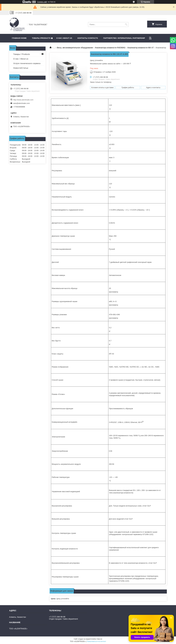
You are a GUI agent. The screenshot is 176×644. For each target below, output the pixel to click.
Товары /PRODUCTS (41, 38)
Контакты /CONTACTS (88, 38)
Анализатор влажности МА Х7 (141, 48)
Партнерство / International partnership (124, 38)
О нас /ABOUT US (64, 38)
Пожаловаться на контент (96, 641)
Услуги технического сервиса (27, 63)
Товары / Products (21, 54)
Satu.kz (99, 639)
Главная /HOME (19, 38)
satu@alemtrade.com (21, 103)
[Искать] (126, 24)
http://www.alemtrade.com (23, 100)
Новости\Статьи (21, 68)
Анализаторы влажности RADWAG (110, 48)
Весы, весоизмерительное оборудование (75, 48)
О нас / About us (21, 59)
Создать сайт (42, 2)
